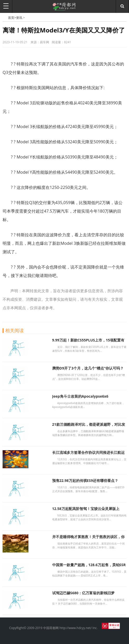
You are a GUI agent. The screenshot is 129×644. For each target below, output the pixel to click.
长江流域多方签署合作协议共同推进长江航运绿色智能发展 (88, 455)
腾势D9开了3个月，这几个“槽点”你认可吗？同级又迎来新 (88, 370)
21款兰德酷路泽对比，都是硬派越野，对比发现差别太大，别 (89, 427)
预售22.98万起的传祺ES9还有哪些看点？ (85, 480)
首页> (12, 18)
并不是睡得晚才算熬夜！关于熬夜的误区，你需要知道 (88, 539)
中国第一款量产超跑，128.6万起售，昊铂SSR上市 (89, 567)
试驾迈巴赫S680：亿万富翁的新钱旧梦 (84, 593)
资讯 (19, 18)
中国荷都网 (5, 18)
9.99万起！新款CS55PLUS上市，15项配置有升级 (88, 342)
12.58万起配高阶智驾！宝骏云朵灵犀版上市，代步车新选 (86, 511)
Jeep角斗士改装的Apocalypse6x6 (80, 396)
